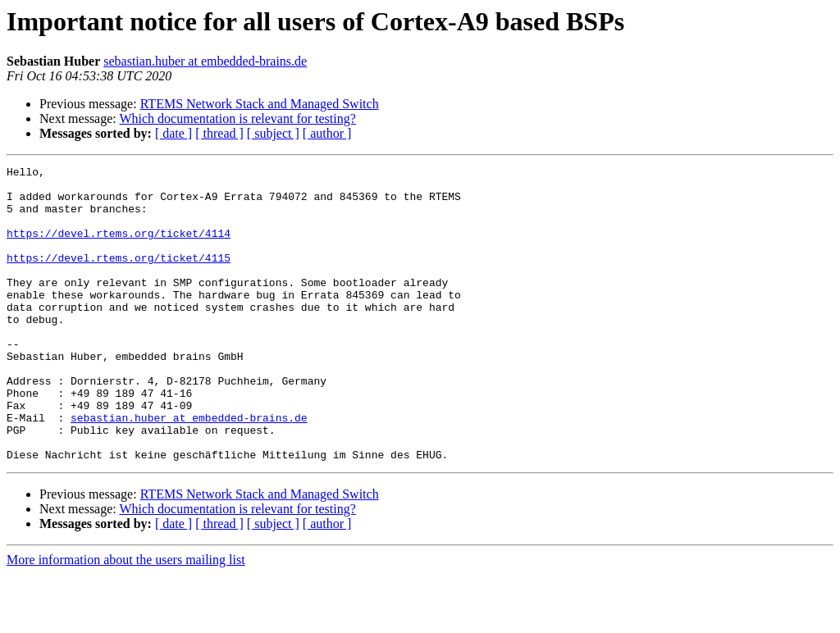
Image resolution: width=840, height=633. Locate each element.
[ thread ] (219, 133)
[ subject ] (273, 133)
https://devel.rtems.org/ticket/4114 (119, 248)
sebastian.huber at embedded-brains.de (205, 61)
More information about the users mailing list (126, 619)
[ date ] (173, 133)
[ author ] (327, 133)
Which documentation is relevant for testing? (237, 118)
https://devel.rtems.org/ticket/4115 (119, 277)
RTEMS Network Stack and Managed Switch (260, 104)
